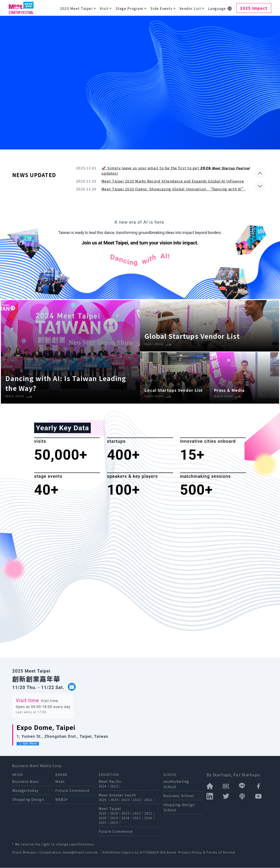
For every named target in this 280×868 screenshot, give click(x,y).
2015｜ (104, 823)
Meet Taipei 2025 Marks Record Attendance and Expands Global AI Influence (173, 181)
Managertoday (25, 791)
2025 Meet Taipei (76, 8)
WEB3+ (62, 799)
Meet (60, 782)
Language (217, 8)
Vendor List (190, 8)
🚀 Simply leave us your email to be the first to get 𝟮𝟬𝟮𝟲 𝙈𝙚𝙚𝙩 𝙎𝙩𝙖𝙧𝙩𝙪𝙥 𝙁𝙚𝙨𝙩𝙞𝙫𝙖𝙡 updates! (176, 170)
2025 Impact (254, 8)
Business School (179, 796)
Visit (104, 8)
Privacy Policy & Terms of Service (207, 852)
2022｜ (138, 800)
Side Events (161, 8)
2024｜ (104, 786)
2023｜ (116, 786)
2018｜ (127, 818)
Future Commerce (72, 791)
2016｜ (150, 818)
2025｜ (104, 800)
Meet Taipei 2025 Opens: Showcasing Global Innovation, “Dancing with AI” (173, 189)
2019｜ (116, 818)
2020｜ (104, 818)
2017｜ (138, 818)
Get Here (28, 744)
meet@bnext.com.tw (80, 852)
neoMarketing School (176, 784)
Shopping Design (28, 799)
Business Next (25, 782)
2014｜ (116, 823)
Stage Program (129, 8)
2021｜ (150, 800)
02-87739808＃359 (151, 852)
